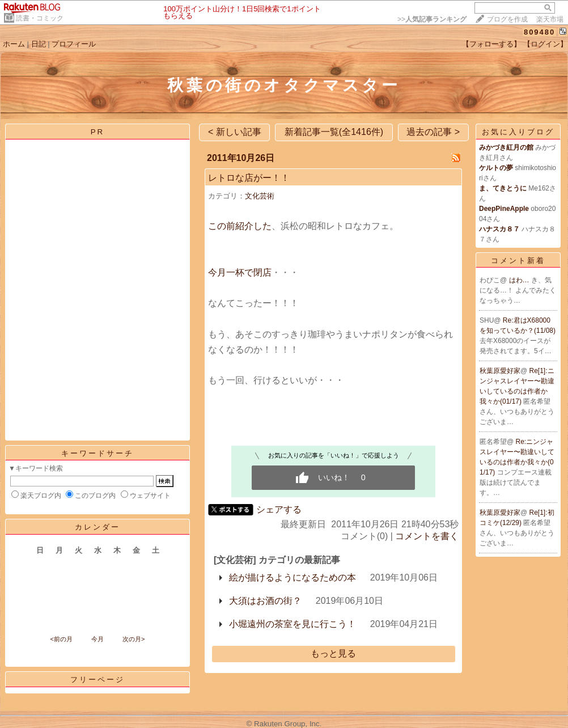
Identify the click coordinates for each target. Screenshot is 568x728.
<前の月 (61, 639)
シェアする (279, 509)
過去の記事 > (433, 132)
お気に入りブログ (518, 132)
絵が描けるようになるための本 (293, 577)
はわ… (520, 280)
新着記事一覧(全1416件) (334, 132)
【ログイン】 (545, 44)
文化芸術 (260, 196)
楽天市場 (550, 19)
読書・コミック (40, 18)
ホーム (14, 44)
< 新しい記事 (235, 132)
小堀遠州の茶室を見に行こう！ (293, 624)
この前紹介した (240, 226)
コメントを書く (427, 536)
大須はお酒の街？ (265, 601)
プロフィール (74, 44)
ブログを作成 (507, 19)
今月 (98, 639)
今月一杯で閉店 (240, 272)
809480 (539, 32)
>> (432, 19)
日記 (39, 44)
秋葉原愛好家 (500, 371)
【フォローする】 (491, 44)
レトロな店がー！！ (249, 178)
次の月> (133, 639)
